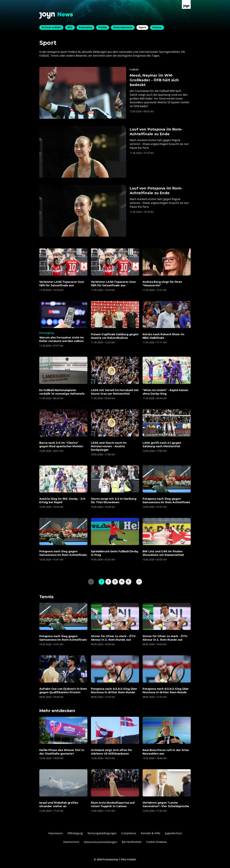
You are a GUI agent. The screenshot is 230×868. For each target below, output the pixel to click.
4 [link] (122, 581)
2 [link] (108, 581)
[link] (139, 582)
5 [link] (128, 581)
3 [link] (115, 581)
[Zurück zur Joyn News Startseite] (56, 16)
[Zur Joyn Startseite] (186, 4)
